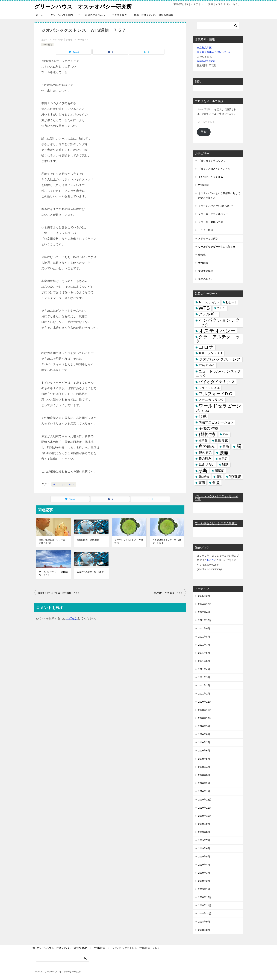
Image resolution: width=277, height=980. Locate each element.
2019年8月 (204, 832)
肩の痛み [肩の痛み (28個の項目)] (207, 446)
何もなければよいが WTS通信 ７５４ (167, 541)
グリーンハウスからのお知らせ (216, 206)
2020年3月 (204, 775)
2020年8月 (204, 734)
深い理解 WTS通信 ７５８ (168, 593)
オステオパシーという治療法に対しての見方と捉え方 (219, 195)
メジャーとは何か (208, 238)
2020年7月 (204, 742)
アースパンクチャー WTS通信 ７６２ (53, 574)
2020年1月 (204, 791)
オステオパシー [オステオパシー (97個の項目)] (217, 331)
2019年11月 (205, 808)
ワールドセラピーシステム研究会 (216, 523)
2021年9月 (204, 628)
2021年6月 (204, 653)
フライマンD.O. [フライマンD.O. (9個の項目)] (209, 388)
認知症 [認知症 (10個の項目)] (220, 471)
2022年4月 (204, 612)
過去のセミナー (207, 279)
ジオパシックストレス (64, 484)
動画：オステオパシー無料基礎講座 (154, 15)
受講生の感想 (206, 271)
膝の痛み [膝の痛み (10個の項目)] (205, 459)
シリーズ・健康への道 (211, 222)
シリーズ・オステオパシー (213, 214)
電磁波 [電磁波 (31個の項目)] (235, 477)
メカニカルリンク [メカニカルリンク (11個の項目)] (211, 400)
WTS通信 (47, 44)
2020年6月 (204, 751)
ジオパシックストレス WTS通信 (129, 541)
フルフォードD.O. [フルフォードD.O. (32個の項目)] (216, 394)
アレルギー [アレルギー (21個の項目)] (208, 314)
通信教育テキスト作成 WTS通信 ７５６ (59, 593)
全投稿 (202, 255)
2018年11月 (205, 905)
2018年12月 (205, 897)
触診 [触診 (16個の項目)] (225, 465)
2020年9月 (204, 726)
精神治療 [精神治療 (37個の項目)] (207, 434)
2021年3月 (204, 677)
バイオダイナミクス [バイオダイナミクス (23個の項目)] (217, 382)
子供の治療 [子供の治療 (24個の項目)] (208, 428)
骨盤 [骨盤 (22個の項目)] (216, 483)
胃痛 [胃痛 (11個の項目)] (226, 446)
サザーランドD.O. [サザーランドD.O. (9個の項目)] (211, 353)
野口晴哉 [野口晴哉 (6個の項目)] (204, 477)
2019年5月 (204, 857)
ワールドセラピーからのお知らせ (217, 247)
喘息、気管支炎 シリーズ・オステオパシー (53, 541)
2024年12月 (205, 604)
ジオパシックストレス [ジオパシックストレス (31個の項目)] (220, 359)
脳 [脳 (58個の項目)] (239, 446)
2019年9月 (204, 824)
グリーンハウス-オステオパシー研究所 (217, 498)
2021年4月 (204, 669)
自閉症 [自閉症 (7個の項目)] (223, 459)
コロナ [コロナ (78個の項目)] (206, 347)
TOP (62, 948)
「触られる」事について (212, 161)
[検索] (218, 26)
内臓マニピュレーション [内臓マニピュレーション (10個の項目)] (216, 422)
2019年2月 (204, 881)
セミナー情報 (206, 230)
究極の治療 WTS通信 (88, 540)
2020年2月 (204, 783)
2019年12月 (205, 799)
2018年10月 (205, 914)
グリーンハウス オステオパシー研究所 (83, 6)
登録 (204, 132)
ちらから (212, 560)
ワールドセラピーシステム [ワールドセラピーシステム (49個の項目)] (218, 408)
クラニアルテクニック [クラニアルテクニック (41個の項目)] (218, 339)
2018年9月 (204, 922)
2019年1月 (204, 889)
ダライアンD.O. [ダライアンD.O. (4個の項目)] (207, 365)
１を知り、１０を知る (211, 177)
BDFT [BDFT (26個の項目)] (231, 302)
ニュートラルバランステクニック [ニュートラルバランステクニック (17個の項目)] (218, 373)
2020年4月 (204, 767)
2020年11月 (205, 710)
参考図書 (203, 263)
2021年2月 (204, 685)
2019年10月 (205, 816)
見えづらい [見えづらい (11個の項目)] (207, 465)
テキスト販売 (119, 15)
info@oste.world (206, 61)
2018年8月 (204, 930)
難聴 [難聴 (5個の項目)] (219, 477)
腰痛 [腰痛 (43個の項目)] (224, 452)
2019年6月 (204, 848)
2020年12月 (205, 702)
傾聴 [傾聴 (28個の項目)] (203, 416)
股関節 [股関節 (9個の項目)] (203, 440)
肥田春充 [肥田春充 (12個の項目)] (221, 440)
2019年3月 (204, 873)
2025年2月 (204, 596)
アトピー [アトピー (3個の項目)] (222, 308)
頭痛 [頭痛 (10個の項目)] (202, 483)
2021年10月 (205, 620)
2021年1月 (204, 694)
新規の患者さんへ (95, 15)
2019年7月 (204, 840)
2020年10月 (205, 718)
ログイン (72, 618)
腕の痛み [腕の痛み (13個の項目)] (205, 452)
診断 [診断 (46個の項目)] (203, 471)
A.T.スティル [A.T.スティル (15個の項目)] (209, 302)
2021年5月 (204, 661)
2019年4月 (204, 865)
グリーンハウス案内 (62, 15)
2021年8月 (204, 637)
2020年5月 (204, 759)
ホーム (40, 15)
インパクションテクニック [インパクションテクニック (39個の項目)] (218, 322)
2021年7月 (204, 645)
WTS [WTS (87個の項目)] (204, 308)
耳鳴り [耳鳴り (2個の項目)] (226, 434)
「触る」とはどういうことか (214, 169)
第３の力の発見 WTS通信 (90, 572)
